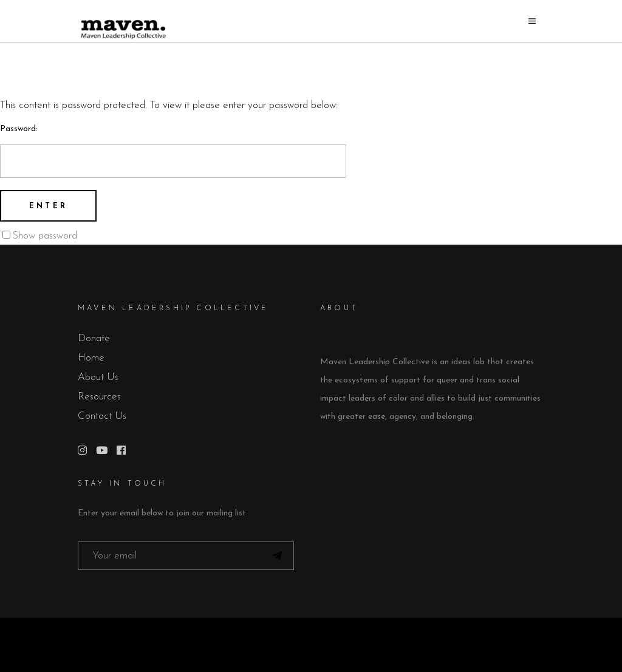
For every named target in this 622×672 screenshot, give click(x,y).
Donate (94, 338)
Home (91, 358)
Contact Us (102, 416)
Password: (173, 151)
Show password (45, 236)
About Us (98, 377)
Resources (99, 397)
